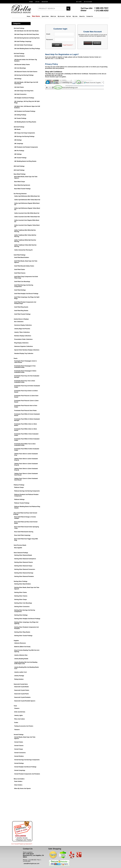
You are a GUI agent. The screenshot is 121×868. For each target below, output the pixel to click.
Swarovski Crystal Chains (22, 690)
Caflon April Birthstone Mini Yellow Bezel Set (27, 200)
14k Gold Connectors (20, 94)
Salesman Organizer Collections (24, 346)
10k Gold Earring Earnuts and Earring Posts (27, 38)
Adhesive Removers (20, 643)
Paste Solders (18, 781)
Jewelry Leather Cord (20, 672)
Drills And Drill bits (20, 712)
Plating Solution (19, 679)
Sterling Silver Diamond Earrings (24, 573)
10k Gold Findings (19, 28)
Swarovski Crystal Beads (21, 687)
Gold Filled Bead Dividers (22, 257)
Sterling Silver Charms (21, 596)
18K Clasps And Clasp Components (25, 133)
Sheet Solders (18, 785)
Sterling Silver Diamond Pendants (24, 576)
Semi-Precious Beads (20, 545)
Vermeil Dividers (19, 756)
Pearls (16, 358)
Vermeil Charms (19, 746)
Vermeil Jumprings (20, 770)
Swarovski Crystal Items (21, 684)
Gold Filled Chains (20, 270)
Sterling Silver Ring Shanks (22, 632)
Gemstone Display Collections (23, 325)
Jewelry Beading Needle (21, 659)
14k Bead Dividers (19, 56)
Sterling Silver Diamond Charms (24, 562)
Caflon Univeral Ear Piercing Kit (23, 250)
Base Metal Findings (20, 174)
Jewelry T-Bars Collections (22, 332)
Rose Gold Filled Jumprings (22, 535)
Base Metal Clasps (20, 182)
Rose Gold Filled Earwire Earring (24, 532)
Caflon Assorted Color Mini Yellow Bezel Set (27, 217)
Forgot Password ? (68, 45)
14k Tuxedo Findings (20, 118)
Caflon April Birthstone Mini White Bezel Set (27, 196)
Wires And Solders (19, 779)
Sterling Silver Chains (21, 592)
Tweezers (17, 730)
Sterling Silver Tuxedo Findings (23, 636)
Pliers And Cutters (20, 719)
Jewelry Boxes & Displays (21, 319)
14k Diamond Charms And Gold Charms (26, 72)
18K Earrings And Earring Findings (24, 136)
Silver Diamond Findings (21, 553)
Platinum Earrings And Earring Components (27, 491)
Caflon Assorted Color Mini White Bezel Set (27, 213)
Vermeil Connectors (20, 753)
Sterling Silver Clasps (20, 600)
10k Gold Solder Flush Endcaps (23, 45)
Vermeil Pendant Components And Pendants (27, 774)
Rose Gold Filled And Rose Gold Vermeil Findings (25, 514)
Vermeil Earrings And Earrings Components (27, 760)
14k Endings (18, 79)
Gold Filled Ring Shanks (21, 311)
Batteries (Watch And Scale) (22, 647)
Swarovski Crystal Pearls (21, 694)
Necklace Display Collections (23, 336)
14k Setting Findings (20, 115)
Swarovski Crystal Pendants (22, 697)
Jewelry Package (19, 676)
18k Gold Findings (19, 127)
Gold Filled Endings (20, 290)
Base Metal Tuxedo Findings (22, 189)
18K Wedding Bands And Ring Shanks (25, 161)
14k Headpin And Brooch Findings (24, 98)
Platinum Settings (19, 499)
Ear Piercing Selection (20, 194)
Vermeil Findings (19, 735)
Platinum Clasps (19, 487)
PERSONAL (88, 43)
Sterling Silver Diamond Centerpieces (25, 559)
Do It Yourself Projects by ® (22, 844)
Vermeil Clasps (19, 749)
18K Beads (17, 129)
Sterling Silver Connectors (22, 607)
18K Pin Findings (19, 151)
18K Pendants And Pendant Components (26, 147)
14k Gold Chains (19, 87)
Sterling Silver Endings (21, 615)
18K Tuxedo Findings (20, 158)
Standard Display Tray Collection (24, 353)
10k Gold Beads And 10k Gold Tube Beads (26, 31)
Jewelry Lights (18, 715)
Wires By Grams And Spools (22, 788)
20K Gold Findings (19, 166)
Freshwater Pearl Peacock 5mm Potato (25, 411)
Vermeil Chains (19, 742)
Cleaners (17, 708)
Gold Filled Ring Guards (21, 307)
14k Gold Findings (19, 54)
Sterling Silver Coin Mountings (23, 603)
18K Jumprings (19, 144)
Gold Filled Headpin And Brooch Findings (26, 294)
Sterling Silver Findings (21, 581)
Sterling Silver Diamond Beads (23, 555)
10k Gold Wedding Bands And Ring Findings (27, 49)
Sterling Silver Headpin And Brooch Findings (27, 619)
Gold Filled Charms (20, 273)
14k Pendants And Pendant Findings (25, 111)
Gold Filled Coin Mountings (22, 282)
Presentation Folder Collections (23, 339)
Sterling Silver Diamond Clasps (23, 566)
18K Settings (18, 154)
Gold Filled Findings (20, 255)
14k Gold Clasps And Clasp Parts (24, 91)
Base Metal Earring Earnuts (22, 185)
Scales (16, 723)
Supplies (16, 641)
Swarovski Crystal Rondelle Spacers (25, 701)
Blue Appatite (18, 548)
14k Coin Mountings (20, 68)
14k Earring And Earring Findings (24, 75)
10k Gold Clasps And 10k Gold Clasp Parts (27, 34)
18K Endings (18, 140)
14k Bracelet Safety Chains (22, 65)
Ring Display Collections (21, 343)
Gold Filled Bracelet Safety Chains (24, 266)
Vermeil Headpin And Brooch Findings (25, 767)
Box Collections (19, 322)
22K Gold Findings (19, 170)
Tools (15, 706)
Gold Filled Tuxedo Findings (22, 314)
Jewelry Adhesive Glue (21, 655)
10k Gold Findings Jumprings (23, 41)
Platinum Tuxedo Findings (22, 503)
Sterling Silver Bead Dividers (23, 584)
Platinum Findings (19, 485)
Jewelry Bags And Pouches (22, 329)
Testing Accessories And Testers (24, 726)
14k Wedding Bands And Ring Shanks (25, 122)
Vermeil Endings (19, 763)
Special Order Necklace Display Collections (27, 350)
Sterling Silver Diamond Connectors (25, 569)
